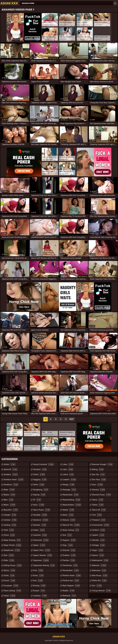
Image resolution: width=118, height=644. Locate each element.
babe (9, 490)
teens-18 (99, 510)
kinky (39, 575)
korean (39, 591)
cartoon (10, 520)
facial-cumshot (44, 464)
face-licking (12, 591)
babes (10, 495)
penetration (71, 570)
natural (69, 520)
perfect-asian (72, 575)
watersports (100, 560)
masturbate (71, 495)
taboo (98, 500)
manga (69, 485)
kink (38, 570)
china (9, 535)
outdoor (69, 555)
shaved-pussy (102, 495)
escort (10, 581)
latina (68, 475)
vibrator (98, 540)
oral (67, 535)
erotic (9, 575)
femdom (40, 469)
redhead (69, 596)
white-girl (99, 581)
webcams (99, 570)
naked (68, 510)
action (10, 464)
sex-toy (99, 475)
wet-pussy (100, 575)
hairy (39, 505)
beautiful (11, 510)
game (39, 485)
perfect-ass (71, 581)
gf (37, 500)
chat (9, 530)
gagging (40, 480)
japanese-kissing (44, 565)
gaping (39, 495)
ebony (10, 570)
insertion (40, 535)
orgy (68, 545)
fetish (39, 475)
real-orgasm (71, 586)
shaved (99, 490)
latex (68, 464)
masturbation (72, 505)
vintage (99, 545)
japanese (41, 560)
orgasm (69, 540)
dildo (9, 560)
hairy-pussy (42, 510)
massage (69, 490)
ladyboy (40, 596)
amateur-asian (14, 480)
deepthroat (12, 550)
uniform (99, 530)
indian (39, 530)
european (11, 586)
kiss (38, 581)
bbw (9, 500)
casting (10, 525)
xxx (97, 586)
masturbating (72, 500)
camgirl (10, 515)
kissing (39, 586)
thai (97, 515)
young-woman (102, 591)
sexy (98, 485)
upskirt (98, 535)
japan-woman (43, 555)
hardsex (40, 525)
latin (68, 469)
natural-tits (71, 525)
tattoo (98, 505)
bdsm (10, 505)
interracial (41, 540)
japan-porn (42, 550)
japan (39, 545)
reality (69, 591)
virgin (98, 550)
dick (9, 555)
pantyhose (70, 565)
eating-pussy (13, 565)
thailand (99, 520)
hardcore (41, 520)
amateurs (11, 485)
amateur (11, 475)
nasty (68, 515)
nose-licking (71, 530)
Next (72, 419)
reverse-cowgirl (102, 464)
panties (69, 560)
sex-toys (99, 480)
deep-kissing (12, 540)
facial (10, 596)
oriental (69, 550)
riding (98, 469)
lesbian (69, 480)
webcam (99, 565)
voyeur (98, 555)
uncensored (101, 525)
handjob (40, 515)
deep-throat (13, 545)
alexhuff (11, 469)
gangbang (41, 490)
